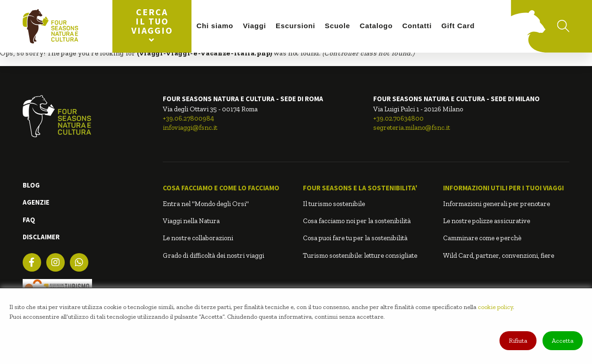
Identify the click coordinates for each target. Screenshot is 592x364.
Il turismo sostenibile (334, 204)
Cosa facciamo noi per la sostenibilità (357, 221)
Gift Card (458, 26)
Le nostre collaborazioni (198, 238)
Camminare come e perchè (482, 238)
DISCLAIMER (41, 237)
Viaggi (254, 26)
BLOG (31, 185)
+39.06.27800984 (188, 118)
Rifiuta (518, 341)
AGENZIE (36, 202)
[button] (226, 188)
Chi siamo (215, 26)
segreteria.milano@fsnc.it (412, 127)
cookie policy (495, 307)
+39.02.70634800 (398, 118)
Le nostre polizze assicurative (487, 221)
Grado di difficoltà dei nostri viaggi (213, 255)
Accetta (563, 341)
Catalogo (376, 26)
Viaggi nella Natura (191, 221)
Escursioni (296, 26)
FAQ (29, 220)
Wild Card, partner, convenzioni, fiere (499, 255)
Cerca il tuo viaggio (152, 25)
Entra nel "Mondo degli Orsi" (206, 204)
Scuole (337, 26)
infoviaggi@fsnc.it (190, 127)
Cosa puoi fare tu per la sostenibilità (355, 238)
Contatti (417, 26)
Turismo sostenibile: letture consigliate (360, 255)
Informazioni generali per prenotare (496, 204)
